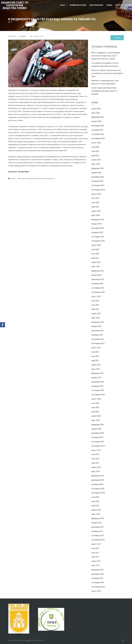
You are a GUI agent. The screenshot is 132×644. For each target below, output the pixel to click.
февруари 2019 (98, 476)
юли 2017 (95, 548)
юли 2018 (95, 497)
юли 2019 (95, 454)
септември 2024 (98, 190)
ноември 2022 (97, 284)
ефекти (32, 178)
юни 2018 (95, 501)
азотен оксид (24, 178)
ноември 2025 (97, 130)
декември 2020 (98, 382)
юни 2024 (95, 202)
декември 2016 (98, 574)
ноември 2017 (97, 531)
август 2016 (96, 591)
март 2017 (96, 565)
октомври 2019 (98, 442)
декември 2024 (98, 177)
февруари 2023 (98, 271)
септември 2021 (98, 343)
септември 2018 (98, 493)
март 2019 (96, 471)
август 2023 (96, 245)
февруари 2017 (98, 570)
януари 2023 (96, 275)
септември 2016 (98, 587)
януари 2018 (96, 523)
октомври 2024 (98, 185)
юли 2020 (95, 403)
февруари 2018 (98, 518)
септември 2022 (98, 292)
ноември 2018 (97, 484)
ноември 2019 (97, 437)
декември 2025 (98, 126)
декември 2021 (98, 331)
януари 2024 (96, 224)
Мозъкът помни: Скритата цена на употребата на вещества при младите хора (107, 73)
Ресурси (119, 5)
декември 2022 (98, 279)
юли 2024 (95, 198)
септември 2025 (98, 138)
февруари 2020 (98, 425)
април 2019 (96, 467)
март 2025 (96, 164)
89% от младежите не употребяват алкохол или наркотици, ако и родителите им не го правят (106, 56)
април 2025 (96, 160)
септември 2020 (98, 395)
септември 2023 (98, 241)
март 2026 (96, 113)
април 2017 (96, 561)
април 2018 (96, 510)
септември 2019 (98, 446)
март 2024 (96, 215)
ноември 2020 (97, 386)
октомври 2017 (98, 535)
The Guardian (23, 172)
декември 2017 (98, 527)
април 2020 (96, 416)
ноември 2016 (97, 578)
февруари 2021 (98, 373)
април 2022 (96, 313)
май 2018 (95, 506)
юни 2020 (95, 407)
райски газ (52, 178)
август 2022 (96, 296)
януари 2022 (96, 326)
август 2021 (96, 348)
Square (27, 640)
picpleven (23, 36)
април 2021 (96, 365)
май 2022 (95, 309)
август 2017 (96, 544)
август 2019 (96, 450)
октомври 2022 (98, 288)
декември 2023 (98, 228)
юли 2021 (95, 352)
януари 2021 (96, 378)
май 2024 (95, 207)
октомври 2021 (98, 339)
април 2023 (96, 262)
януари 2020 (96, 429)
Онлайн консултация (78, 5)
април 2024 (96, 211)
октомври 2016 (98, 582)
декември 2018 (98, 480)
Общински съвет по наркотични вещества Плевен (15, 5)
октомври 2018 (98, 489)
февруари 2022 (98, 322)
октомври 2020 (98, 390)
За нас (62, 5)
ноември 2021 (97, 335)
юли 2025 (95, 147)
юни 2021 (95, 356)
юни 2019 (95, 459)
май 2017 (95, 557)
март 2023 (96, 266)
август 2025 (96, 143)
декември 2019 (98, 433)
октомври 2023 (98, 237)
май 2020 (95, 412)
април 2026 (96, 109)
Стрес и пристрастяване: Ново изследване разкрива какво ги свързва (104, 91)
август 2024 (96, 194)
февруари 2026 (98, 117)
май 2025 (95, 156)
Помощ (109, 5)
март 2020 (96, 420)
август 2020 (96, 399)
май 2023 (95, 258)
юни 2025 (95, 151)
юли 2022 (95, 301)
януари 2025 (96, 173)
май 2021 (95, 360)
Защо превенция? (96, 5)
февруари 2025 (98, 168)
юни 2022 (95, 305)
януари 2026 (96, 121)
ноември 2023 (97, 232)
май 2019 (95, 463)
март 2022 (96, 318)
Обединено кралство (41, 178)
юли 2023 (95, 249)
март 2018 (96, 514)
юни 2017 (95, 553)
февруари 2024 (98, 219)
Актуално (13, 178)
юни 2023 (95, 254)
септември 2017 (98, 540)
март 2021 (96, 369)
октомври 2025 (98, 134)
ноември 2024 (97, 181)
